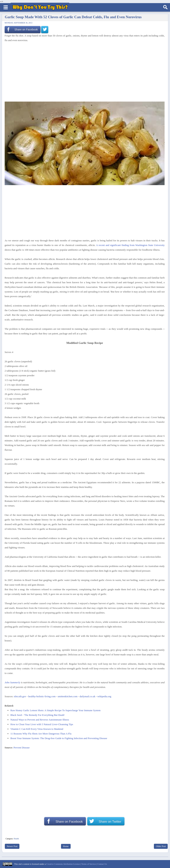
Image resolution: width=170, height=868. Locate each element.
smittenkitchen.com (68, 696)
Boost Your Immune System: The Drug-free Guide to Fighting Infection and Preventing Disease (59, 738)
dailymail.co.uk (88, 696)
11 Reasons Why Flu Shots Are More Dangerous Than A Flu (41, 734)
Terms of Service (89, 864)
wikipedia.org (104, 696)
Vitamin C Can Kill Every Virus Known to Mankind (37, 729)
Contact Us (102, 864)
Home (66, 846)
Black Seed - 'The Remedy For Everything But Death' (38, 715)
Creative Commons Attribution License (63, 864)
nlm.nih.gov (20, 696)
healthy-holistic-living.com (42, 696)
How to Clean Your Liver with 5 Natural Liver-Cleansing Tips (42, 724)
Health (16, 839)
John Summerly (13, 682)
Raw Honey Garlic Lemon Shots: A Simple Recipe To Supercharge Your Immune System (56, 710)
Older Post (161, 846)
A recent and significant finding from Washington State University (130, 245)
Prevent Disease (21, 748)
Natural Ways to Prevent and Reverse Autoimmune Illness (40, 720)
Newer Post (12, 846)
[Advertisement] (83, 71)
